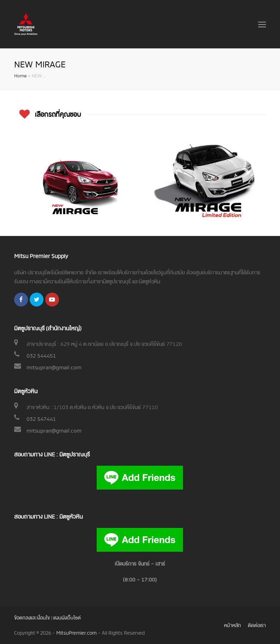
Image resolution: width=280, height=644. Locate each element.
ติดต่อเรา (257, 625)
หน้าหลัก (233, 625)
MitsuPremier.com (76, 632)
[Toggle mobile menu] (262, 24)
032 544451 (41, 355)
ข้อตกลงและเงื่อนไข (32, 617)
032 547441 (41, 418)
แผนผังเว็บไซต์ (67, 617)
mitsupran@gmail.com (54, 367)
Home (20, 75)
